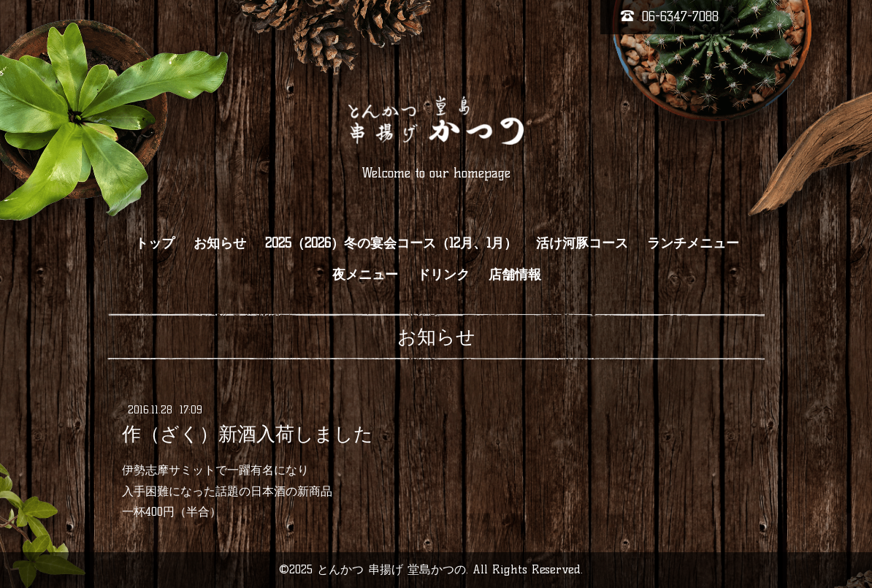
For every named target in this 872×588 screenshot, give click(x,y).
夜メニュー (365, 275)
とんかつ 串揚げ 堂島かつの (391, 569)
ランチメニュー (693, 243)
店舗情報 (515, 275)
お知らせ (220, 243)
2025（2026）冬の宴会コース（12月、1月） (391, 243)
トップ (155, 243)
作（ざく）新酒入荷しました (248, 434)
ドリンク (443, 275)
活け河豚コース (582, 243)
